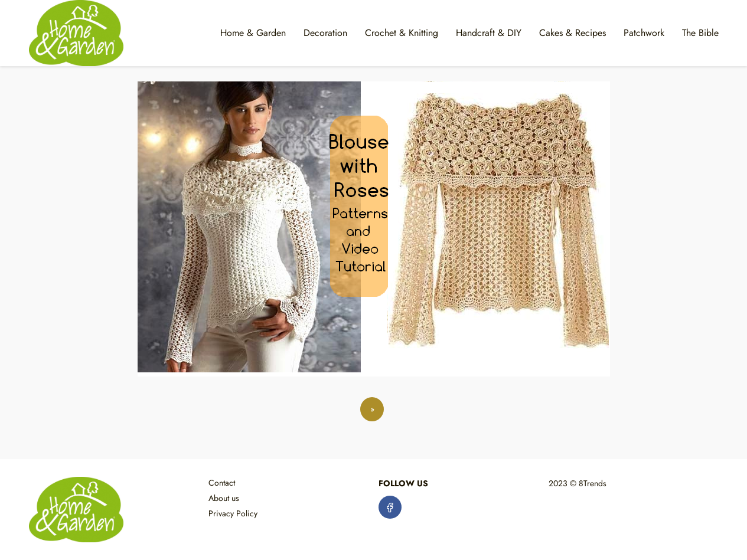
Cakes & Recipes (573, 33)
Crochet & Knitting (402, 33)
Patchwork (644, 33)
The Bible (700, 33)
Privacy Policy (233, 513)
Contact (222, 483)
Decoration (325, 33)
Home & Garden (253, 33)
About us (224, 498)
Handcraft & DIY (489, 33)
